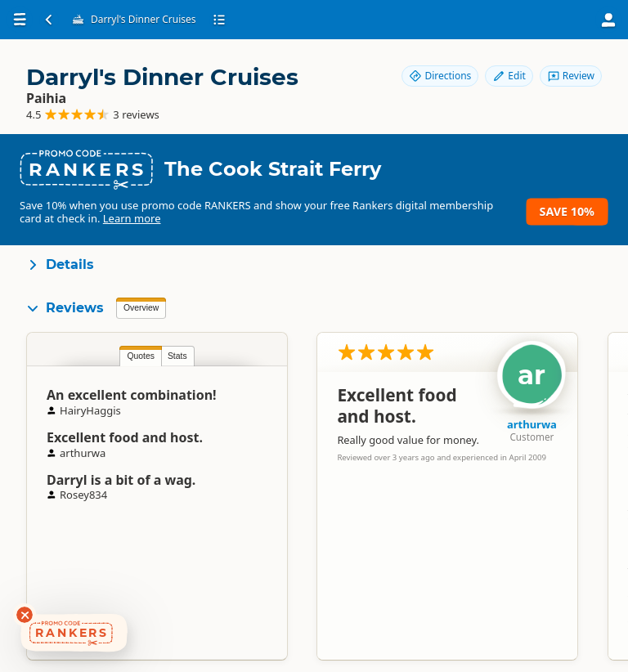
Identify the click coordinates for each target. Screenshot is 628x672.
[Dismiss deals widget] (25, 615)
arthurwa (532, 424)
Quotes (141, 356)
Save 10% (567, 211)
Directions (440, 76)
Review (571, 76)
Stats (177, 356)
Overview (141, 308)
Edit (509, 76)
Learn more (132, 218)
